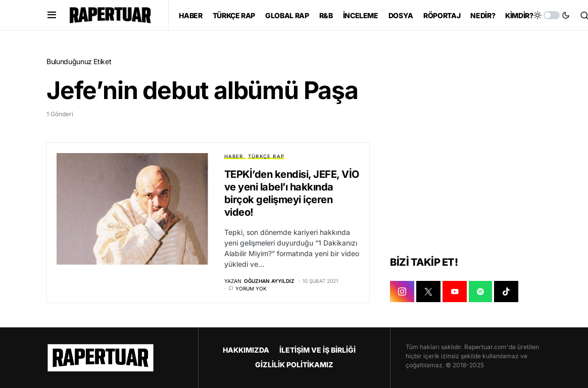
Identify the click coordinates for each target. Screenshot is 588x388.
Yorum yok (251, 288)
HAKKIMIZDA (246, 350)
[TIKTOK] (506, 292)
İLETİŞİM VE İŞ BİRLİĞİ (317, 350)
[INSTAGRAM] (402, 292)
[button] (52, 15)
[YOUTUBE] (455, 292)
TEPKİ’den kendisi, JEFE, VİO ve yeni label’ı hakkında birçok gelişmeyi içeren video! (292, 193)
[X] (428, 292)
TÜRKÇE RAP (266, 156)
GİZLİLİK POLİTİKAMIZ (294, 365)
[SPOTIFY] (480, 292)
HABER (234, 156)
